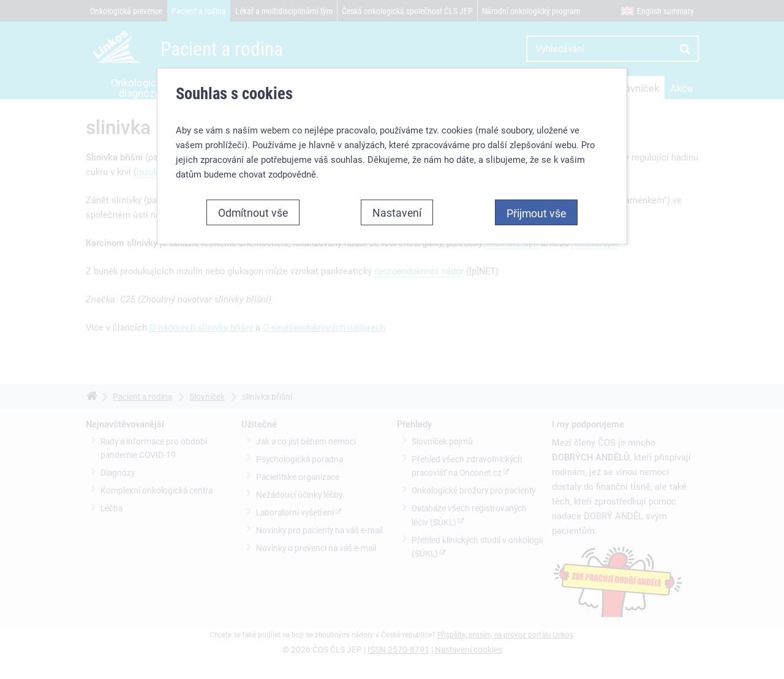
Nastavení (397, 212)
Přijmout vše (536, 213)
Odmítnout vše (253, 212)
